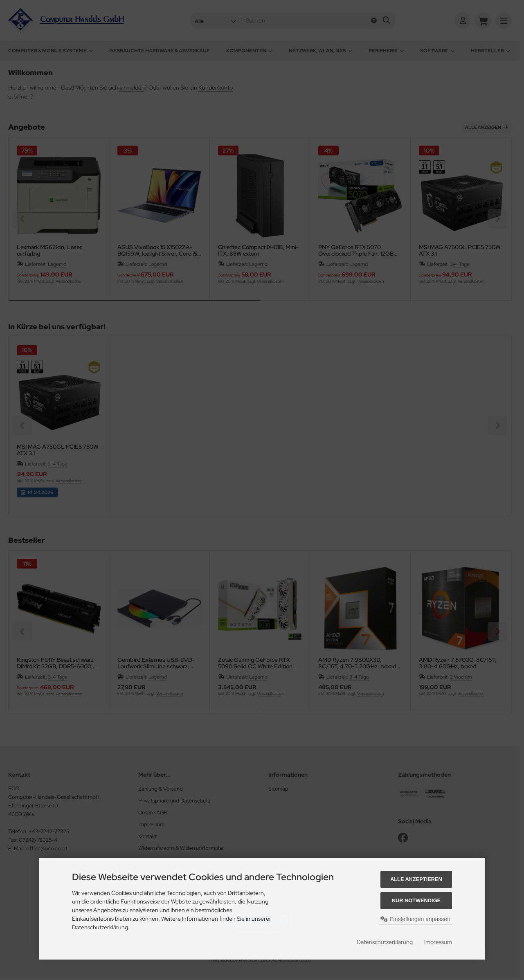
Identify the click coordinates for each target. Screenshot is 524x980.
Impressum (438, 942)
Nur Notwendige (416, 900)
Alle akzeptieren (416, 879)
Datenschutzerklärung (385, 942)
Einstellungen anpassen (415, 919)
